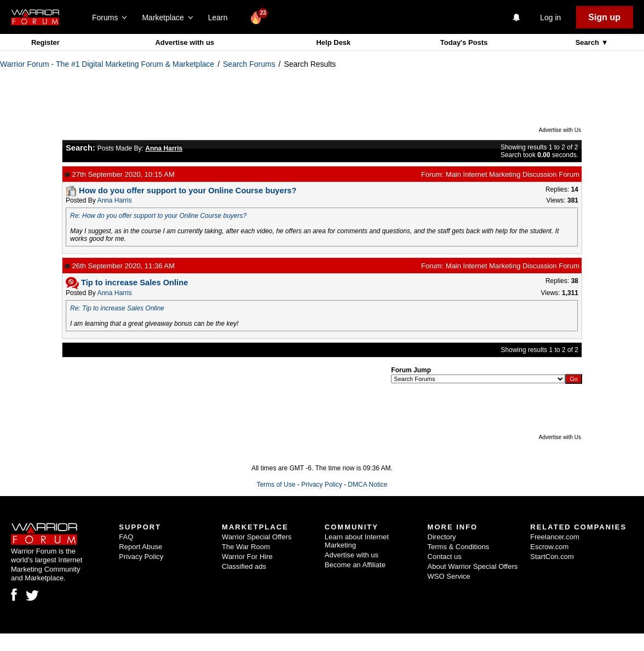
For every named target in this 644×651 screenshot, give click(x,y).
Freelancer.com (555, 537)
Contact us (445, 557)
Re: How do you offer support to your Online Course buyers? (158, 216)
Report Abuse (140, 547)
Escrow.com (549, 547)
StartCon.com (552, 557)
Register (45, 42)
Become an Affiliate (355, 565)
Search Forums (249, 64)
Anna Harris (114, 200)
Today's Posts (464, 42)
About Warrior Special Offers (473, 566)
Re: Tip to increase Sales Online (117, 308)
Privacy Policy (322, 485)
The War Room (246, 547)
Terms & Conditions (459, 547)
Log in (550, 18)
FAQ (126, 537)
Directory (442, 537)
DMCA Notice (367, 485)
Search (588, 42)
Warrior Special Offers (257, 537)
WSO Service (449, 576)
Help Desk (333, 42)
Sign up (604, 17)
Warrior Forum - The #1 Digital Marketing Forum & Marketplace (107, 64)
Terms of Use (276, 485)
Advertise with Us (560, 130)
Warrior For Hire (247, 557)
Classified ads (244, 566)
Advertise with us (185, 42)
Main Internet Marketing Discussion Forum (513, 174)
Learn (221, 18)
